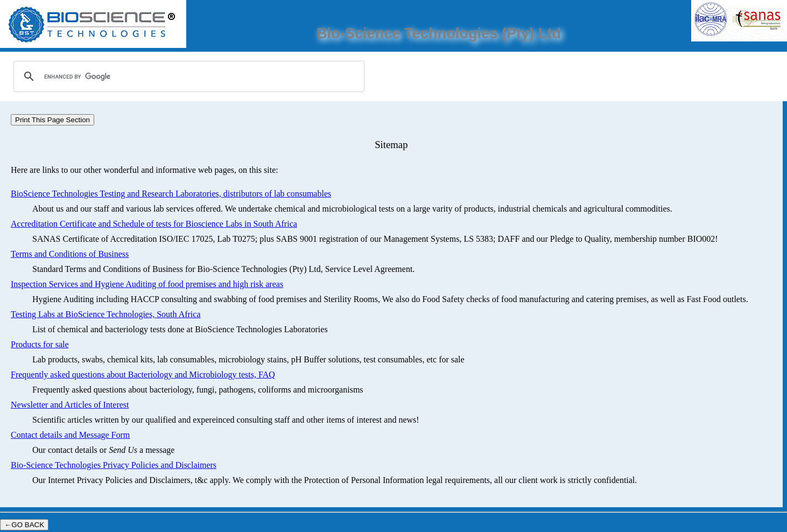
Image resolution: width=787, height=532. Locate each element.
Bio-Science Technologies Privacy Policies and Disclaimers (114, 465)
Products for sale (40, 344)
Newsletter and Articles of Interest (70, 405)
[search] (187, 76)
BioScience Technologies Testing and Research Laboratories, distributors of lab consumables (171, 194)
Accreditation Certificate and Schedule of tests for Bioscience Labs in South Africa (154, 224)
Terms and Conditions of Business (70, 254)
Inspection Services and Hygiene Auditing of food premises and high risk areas (147, 284)
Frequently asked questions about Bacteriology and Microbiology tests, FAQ (143, 374)
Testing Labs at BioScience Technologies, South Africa (106, 314)
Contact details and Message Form (70, 435)
